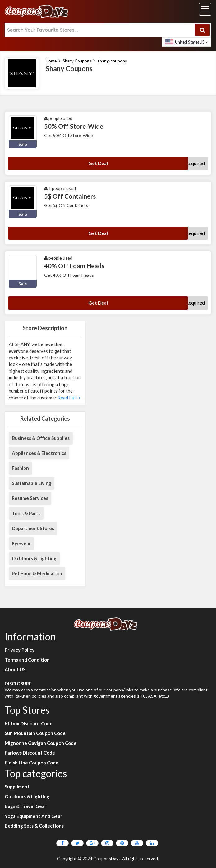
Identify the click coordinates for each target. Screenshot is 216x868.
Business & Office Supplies (41, 438)
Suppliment (17, 787)
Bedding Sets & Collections (34, 826)
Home (51, 61)
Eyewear (21, 543)
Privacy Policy (20, 650)
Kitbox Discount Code (29, 723)
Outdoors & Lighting (34, 558)
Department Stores (33, 528)
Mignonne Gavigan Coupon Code (41, 743)
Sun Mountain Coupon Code (35, 733)
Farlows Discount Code (30, 753)
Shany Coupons (77, 61)
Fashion (20, 468)
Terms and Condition (27, 660)
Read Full (68, 398)
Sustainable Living (32, 483)
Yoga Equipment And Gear (33, 816)
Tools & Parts (26, 513)
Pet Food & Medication (37, 573)
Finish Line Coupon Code (32, 763)
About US (15, 669)
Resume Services (30, 498)
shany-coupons (112, 61)
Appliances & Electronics (39, 453)
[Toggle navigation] (205, 9)
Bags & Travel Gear (25, 806)
